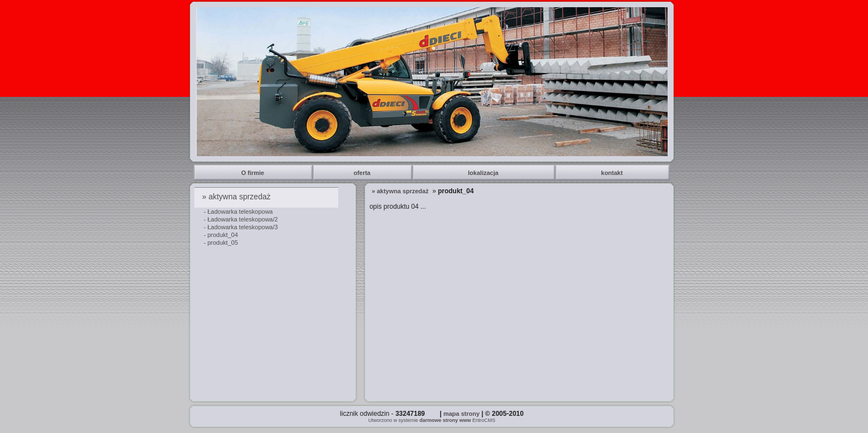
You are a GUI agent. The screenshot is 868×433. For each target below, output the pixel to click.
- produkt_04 (221, 235)
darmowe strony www (445, 420)
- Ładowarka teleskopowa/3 (241, 227)
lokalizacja (484, 173)
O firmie (254, 173)
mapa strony (461, 414)
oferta (363, 173)
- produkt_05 (221, 243)
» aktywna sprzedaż (237, 197)
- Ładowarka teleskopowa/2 (241, 219)
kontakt (613, 173)
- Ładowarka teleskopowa (238, 212)
